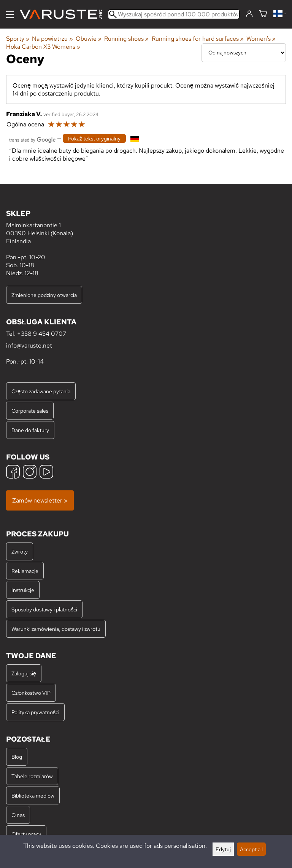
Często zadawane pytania (41, 391)
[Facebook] (13, 473)
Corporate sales (30, 411)
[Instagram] (30, 473)
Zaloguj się (24, 673)
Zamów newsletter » (40, 500)
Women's (261, 39)
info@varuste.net (29, 345)
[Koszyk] (263, 14)
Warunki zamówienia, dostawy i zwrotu (56, 629)
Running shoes (126, 39)
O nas (18, 815)
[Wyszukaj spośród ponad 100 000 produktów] (174, 14)
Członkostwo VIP (31, 693)
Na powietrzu (52, 39)
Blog (17, 757)
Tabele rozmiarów (32, 776)
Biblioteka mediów (33, 795)
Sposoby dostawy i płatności (44, 609)
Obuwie (89, 39)
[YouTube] (46, 473)
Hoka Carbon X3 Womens (43, 47)
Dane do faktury (30, 430)
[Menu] (10, 14)
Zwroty (20, 551)
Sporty (18, 39)
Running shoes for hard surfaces (198, 39)
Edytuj (223, 849)
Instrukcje (23, 590)
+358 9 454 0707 (42, 334)
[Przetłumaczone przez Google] (32, 139)
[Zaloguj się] (249, 14)
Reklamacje (25, 571)
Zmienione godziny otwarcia (44, 295)
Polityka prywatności (35, 712)
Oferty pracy (26, 834)
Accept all (251, 849)
